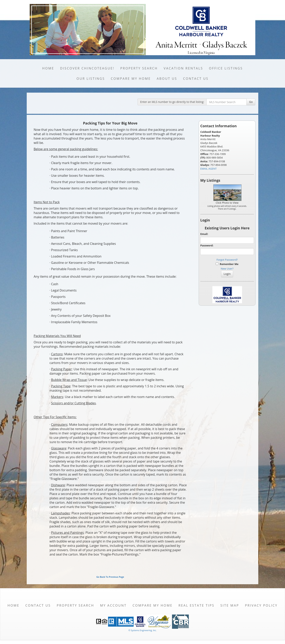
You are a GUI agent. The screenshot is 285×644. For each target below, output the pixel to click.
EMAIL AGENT (209, 169)
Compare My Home (131, 79)
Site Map (230, 605)
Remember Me (227, 264)
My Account (113, 605)
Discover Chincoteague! (87, 68)
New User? (227, 269)
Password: (207, 245)
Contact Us (196, 79)
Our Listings (91, 79)
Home (48, 68)
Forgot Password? (227, 260)
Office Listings (226, 68)
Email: (204, 234)
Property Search (139, 68)
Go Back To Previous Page (110, 577)
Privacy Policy (261, 605)
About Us (167, 79)
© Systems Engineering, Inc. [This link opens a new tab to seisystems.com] (142, 630)
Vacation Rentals (183, 68)
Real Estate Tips (197, 605)
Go (251, 102)
